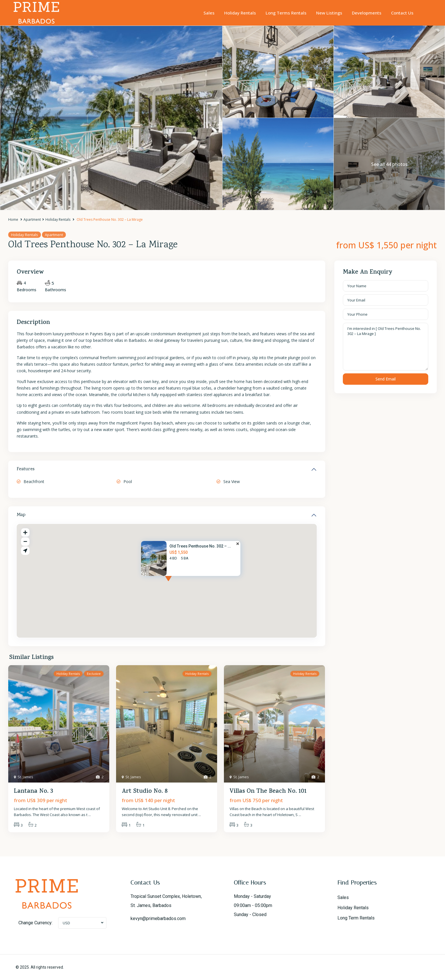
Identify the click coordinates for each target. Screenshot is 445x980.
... (90, 815)
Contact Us (402, 13)
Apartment (32, 219)
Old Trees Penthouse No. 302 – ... (200, 546)
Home (13, 219)
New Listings (329, 13)
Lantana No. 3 (33, 792)
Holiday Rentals (240, 13)
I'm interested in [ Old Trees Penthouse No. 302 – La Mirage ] (386, 347)
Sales (209, 13)
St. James (25, 777)
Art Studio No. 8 (145, 792)
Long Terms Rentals (286, 13)
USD (66, 923)
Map (21, 515)
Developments (367, 13)
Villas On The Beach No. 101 (268, 792)
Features (26, 469)
